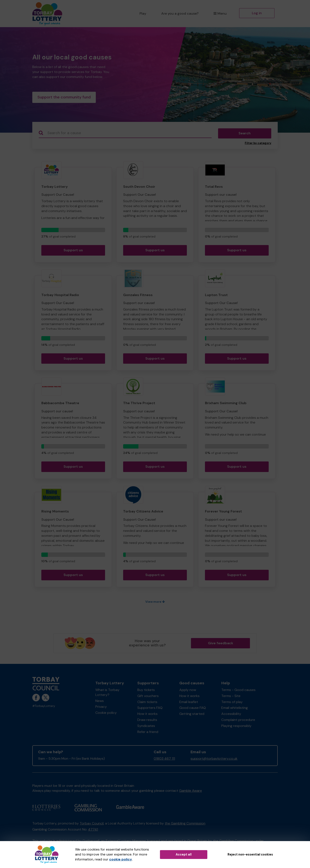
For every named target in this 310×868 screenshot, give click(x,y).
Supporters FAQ (150, 709)
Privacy (101, 708)
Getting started (192, 715)
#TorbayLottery (44, 707)
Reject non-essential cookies (250, 854)
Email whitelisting (235, 709)
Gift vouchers (148, 697)
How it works (147, 715)
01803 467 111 (164, 760)
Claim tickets (147, 703)
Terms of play (232, 703)
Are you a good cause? (180, 13)
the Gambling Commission (185, 824)
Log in (257, 13)
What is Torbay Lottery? (107, 693)
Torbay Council (92, 824)
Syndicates (146, 727)
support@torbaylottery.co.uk (214, 760)
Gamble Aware (191, 791)
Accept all (184, 854)
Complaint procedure (238, 721)
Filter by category (258, 144)
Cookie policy (106, 713)
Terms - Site (231, 697)
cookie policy (121, 859)
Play (143, 13)
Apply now (188, 691)
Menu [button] (220, 13)
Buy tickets (146, 691)
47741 (93, 830)
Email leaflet (189, 703)
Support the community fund (64, 98)
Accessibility (231, 715)
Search (245, 134)
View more (155, 602)
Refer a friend (148, 733)
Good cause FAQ (193, 709)
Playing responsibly (236, 727)
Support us (73, 251)
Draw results (147, 721)
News (100, 702)
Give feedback (221, 644)
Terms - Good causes (238, 691)
